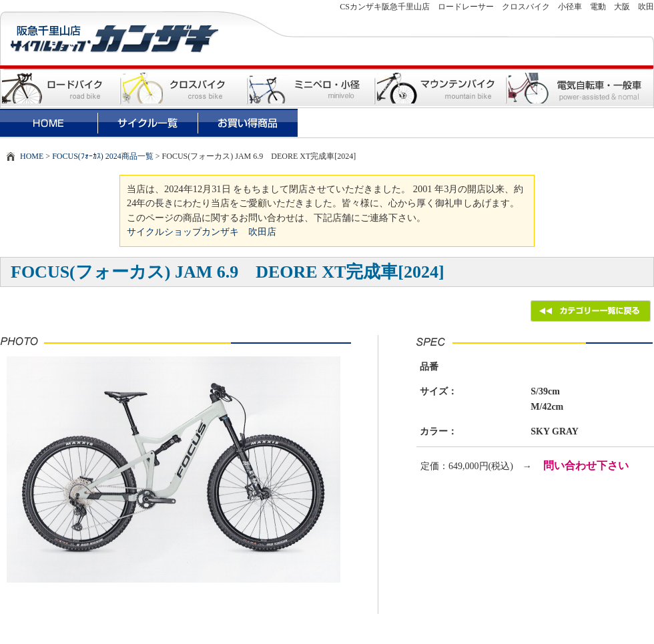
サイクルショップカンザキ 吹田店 (202, 232)
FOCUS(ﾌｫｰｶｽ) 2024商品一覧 (103, 156)
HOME (32, 156)
